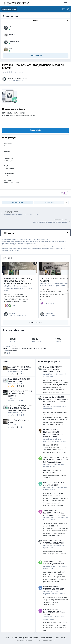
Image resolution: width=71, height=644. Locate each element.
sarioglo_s (52, 517)
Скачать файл (35, 130)
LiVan (11, 27)
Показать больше (36, 56)
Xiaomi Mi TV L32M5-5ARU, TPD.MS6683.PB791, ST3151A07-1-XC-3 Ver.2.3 (18, 281)
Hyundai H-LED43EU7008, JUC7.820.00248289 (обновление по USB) (53, 369)
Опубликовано (55, 441)
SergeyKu (52, 566)
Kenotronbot (13, 351)
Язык (7, 638)
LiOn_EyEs (8, 286)
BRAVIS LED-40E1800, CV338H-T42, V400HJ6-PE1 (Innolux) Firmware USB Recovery (20, 408)
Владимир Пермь (55, 439)
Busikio (51, 617)
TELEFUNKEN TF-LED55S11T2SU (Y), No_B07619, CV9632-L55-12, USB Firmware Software (56, 460)
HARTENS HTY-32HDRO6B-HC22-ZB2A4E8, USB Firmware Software (55, 612)
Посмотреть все (36, 322)
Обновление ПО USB (12, 288)
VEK (11, 49)
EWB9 (50, 464)
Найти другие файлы (15, 80)
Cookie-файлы (61, 638)
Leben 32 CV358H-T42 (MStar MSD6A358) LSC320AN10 (25, 348)
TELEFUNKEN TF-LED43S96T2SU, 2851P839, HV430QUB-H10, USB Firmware (55, 513)
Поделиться (18, 203)
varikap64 (52, 487)
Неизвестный (14, 41)
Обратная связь (46, 638)
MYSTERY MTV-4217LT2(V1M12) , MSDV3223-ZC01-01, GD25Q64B (20, 394)
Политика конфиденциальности (25, 638)
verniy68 (12, 34)
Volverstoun (53, 591)
